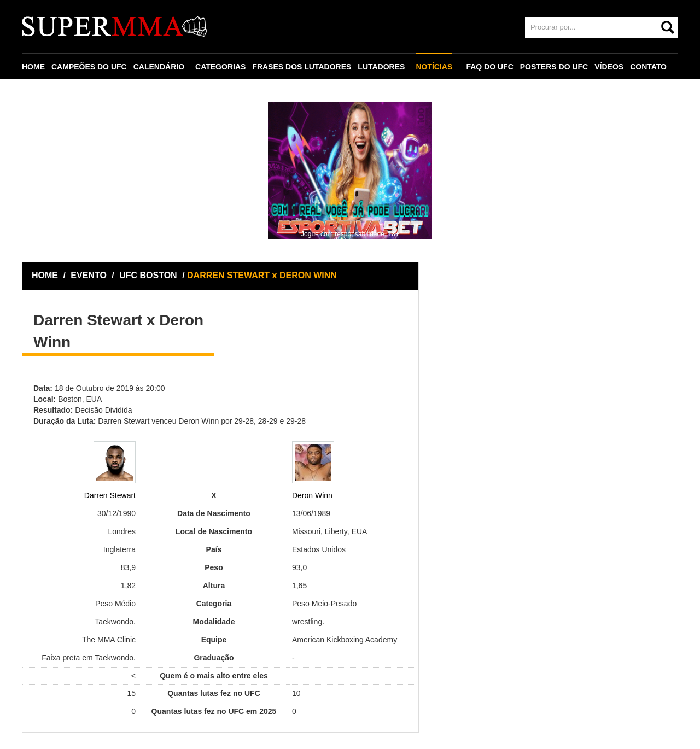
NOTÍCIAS (434, 67)
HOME (33, 67)
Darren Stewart (110, 495)
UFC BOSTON (149, 275)
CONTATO (648, 67)
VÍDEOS (609, 67)
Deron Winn (312, 495)
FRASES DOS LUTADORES (302, 67)
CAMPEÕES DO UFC (89, 67)
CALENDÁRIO (159, 67)
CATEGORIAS (220, 67)
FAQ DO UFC (489, 67)
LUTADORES (381, 67)
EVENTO (89, 275)
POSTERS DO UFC (554, 67)
